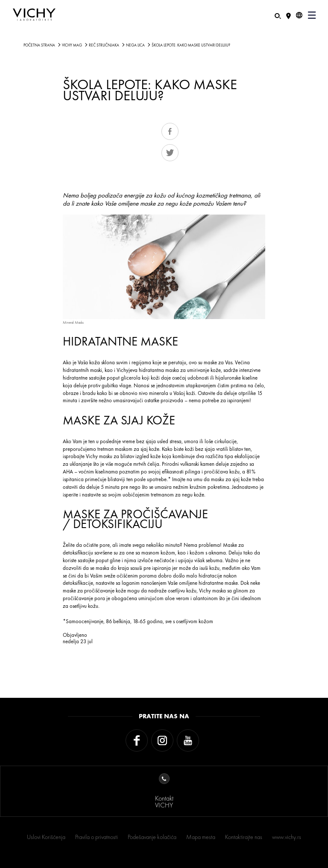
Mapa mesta (201, 837)
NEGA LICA (135, 45)
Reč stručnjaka (104, 45)
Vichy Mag (72, 45)
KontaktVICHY (164, 791)
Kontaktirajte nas (244, 837)
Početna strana (39, 45)
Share (170, 131)
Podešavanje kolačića (152, 837)
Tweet (170, 153)
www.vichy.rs (287, 837)
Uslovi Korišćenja (46, 837)
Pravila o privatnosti (97, 837)
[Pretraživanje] (278, 15)
